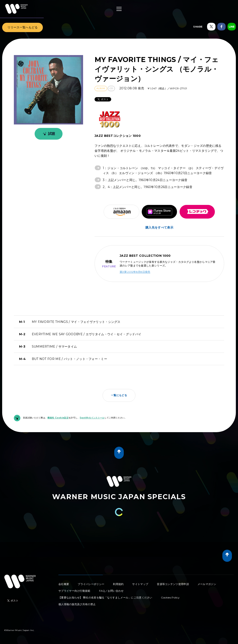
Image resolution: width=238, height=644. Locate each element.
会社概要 (64, 584)
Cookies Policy (170, 597)
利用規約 (118, 584)
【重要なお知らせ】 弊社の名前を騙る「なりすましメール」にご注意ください (105, 597)
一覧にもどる (119, 395)
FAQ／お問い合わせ (111, 591)
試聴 (48, 134)
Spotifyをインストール (92, 418)
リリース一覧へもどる (23, 27)
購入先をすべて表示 (159, 227)
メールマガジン (207, 584)
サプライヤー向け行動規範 (74, 591)
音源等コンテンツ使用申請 (173, 584)
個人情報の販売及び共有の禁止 (77, 604)
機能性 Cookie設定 (58, 418)
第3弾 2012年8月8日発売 (135, 272)
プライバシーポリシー (91, 584)
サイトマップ (140, 584)
